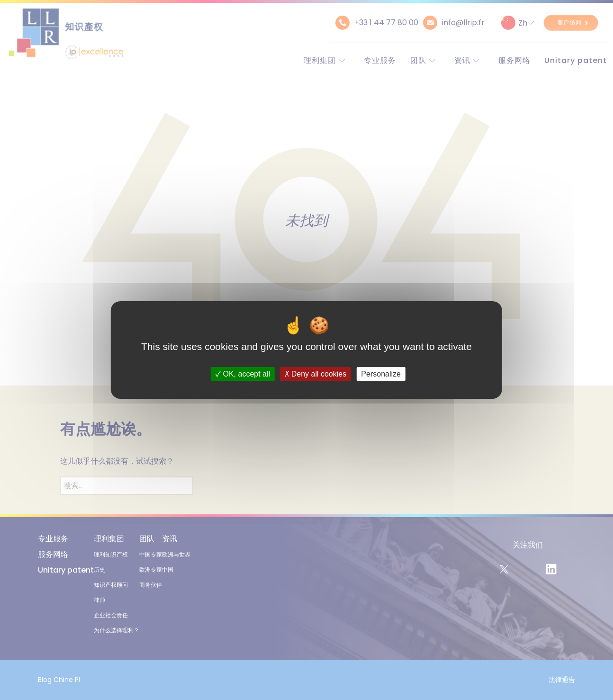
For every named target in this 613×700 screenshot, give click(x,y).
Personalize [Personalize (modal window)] (381, 374)
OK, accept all (243, 374)
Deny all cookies (316, 374)
